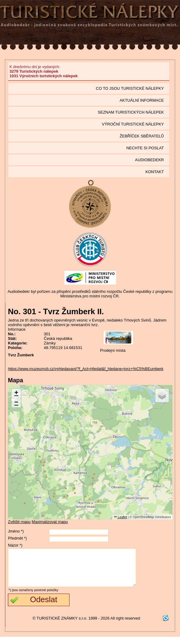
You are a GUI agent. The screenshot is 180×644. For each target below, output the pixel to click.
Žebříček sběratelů (142, 136)
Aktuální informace (142, 100)
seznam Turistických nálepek (131, 112)
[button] (16, 393)
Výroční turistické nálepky (133, 124)
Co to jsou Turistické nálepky (130, 88)
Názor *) (15, 545)
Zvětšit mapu (19, 522)
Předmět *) (17, 538)
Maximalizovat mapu (50, 522)
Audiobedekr (149, 160)
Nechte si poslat (145, 148)
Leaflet (120, 517)
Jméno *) (16, 531)
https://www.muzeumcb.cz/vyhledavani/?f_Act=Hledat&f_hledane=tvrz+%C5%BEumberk (86, 369)
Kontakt (155, 172)
